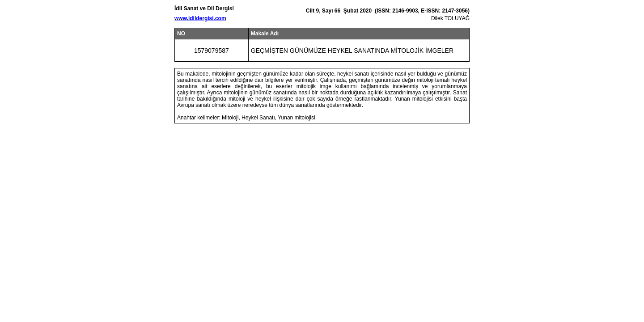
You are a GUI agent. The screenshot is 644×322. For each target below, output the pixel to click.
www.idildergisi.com (200, 18)
